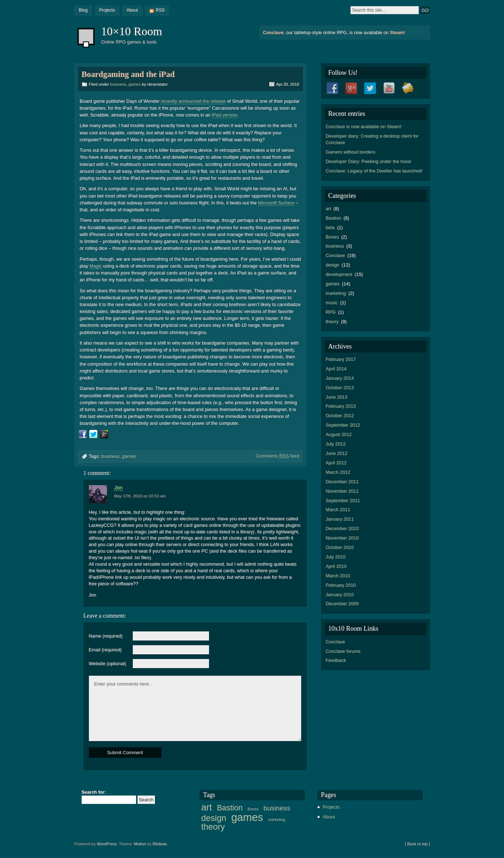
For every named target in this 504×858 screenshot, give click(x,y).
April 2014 (336, 369)
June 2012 (337, 453)
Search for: (94, 792)
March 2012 (338, 472)
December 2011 (342, 482)
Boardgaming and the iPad (128, 74)
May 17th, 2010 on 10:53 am (140, 496)
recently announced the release (193, 101)
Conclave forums (343, 651)
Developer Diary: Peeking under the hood (368, 161)
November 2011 (342, 491)
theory (332, 322)
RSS (160, 10)
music (332, 303)
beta (330, 227)
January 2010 (340, 595)
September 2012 (343, 425)
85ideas (160, 844)
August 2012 (339, 434)
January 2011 (340, 519)
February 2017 (341, 359)
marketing (336, 293)
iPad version (225, 115)
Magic (96, 266)
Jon (118, 488)
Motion (140, 844)
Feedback (336, 660)
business (118, 84)
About (132, 10)
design (333, 265)
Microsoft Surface (276, 203)
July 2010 (336, 557)
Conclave (273, 32)
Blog (83, 10)
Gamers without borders (351, 152)
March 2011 (338, 510)
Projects (107, 10)
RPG (331, 312)
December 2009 (342, 604)
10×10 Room (132, 31)
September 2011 (343, 501)
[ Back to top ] (417, 844)
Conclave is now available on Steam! (364, 127)
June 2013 (337, 397)
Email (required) (105, 650)
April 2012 (336, 463)
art (329, 209)
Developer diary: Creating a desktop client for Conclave (372, 139)
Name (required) (106, 636)
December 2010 (342, 528)
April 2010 (336, 566)
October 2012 (340, 416)
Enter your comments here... (195, 708)
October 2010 (340, 547)
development (339, 274)
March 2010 (338, 576)
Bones (332, 237)
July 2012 (336, 444)
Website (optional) (108, 664)
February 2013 (341, 406)
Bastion (334, 218)
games (135, 84)
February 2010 (341, 585)
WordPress (107, 844)
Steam (397, 32)
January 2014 (340, 378)
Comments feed (277, 456)
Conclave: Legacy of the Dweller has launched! (374, 171)
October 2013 (340, 388)
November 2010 (342, 538)
